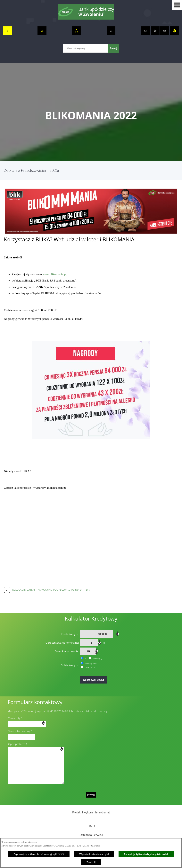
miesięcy (97, 658)
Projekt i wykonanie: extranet (91, 812)
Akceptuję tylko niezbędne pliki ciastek (146, 854)
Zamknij (91, 862)
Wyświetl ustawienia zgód (94, 854)
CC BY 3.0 (91, 826)
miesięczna (91, 663)
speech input (118, 634)
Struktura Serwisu (91, 835)
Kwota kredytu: (70, 634)
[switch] (111, 31)
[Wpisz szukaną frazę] (85, 48)
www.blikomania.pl (55, 274)
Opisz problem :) (18, 744)
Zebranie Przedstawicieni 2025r (32, 170)
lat (86, 658)
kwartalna (90, 667)
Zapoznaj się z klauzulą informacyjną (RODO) (39, 854)
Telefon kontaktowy (19, 731)
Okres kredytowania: (67, 651)
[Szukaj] (113, 48)
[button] (177, 5)
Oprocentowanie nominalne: (62, 643)
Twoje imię (14, 718)
